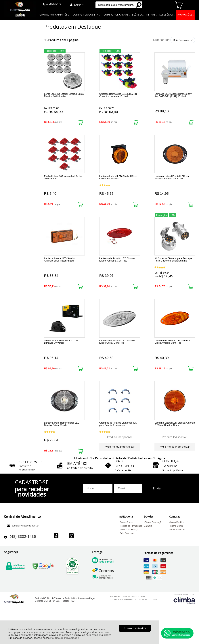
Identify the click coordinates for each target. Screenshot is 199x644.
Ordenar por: (161, 40)
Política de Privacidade (65, 638)
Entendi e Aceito (135, 628)
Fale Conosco (127, 557)
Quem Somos (127, 546)
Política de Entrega (129, 553)
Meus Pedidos (177, 546)
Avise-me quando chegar (120, 465)
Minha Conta (177, 549)
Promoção (51, 50)
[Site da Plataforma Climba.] (184, 622)
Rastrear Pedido (178, 553)
